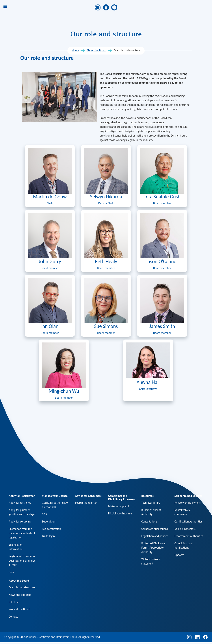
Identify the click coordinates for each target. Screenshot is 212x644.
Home (75, 50)
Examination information (16, 547)
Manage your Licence (55, 496)
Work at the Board (20, 611)
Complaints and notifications (184, 550)
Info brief (14, 603)
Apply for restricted (20, 503)
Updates (179, 560)
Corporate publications (155, 529)
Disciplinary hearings (120, 514)
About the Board (96, 50)
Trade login (48, 536)
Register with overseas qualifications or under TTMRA (22, 561)
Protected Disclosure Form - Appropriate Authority (154, 548)
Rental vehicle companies (183, 512)
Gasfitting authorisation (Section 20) (56, 505)
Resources (147, 496)
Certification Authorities (189, 522)
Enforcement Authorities (182, 539)
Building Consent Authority (151, 512)
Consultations (149, 522)
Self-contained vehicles (188, 496)
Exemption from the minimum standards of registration (22, 533)
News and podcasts (20, 596)
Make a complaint (119, 506)
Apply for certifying (20, 522)
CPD (44, 514)
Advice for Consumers (88, 496)
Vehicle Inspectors (185, 529)
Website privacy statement (151, 562)
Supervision (49, 522)
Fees (11, 573)
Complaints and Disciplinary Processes (121, 498)
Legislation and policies (155, 536)
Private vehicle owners (188, 503)
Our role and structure (22, 589)
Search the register (86, 503)
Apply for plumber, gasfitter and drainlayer (23, 512)
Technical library (151, 503)
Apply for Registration (22, 496)
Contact (13, 618)
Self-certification (52, 529)
